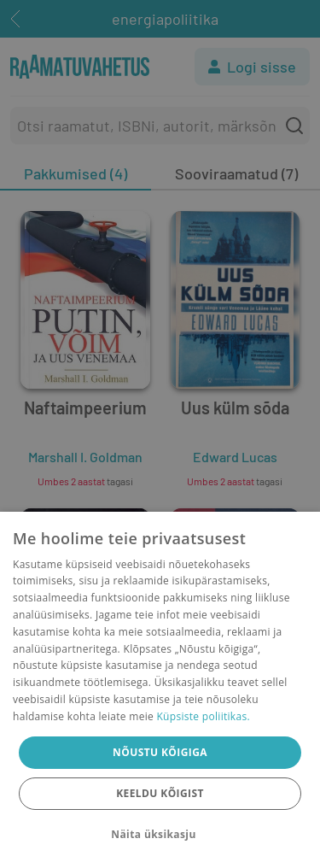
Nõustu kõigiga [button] (160, 752)
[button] (160, 835)
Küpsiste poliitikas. (203, 716)
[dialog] (160, 690)
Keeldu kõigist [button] (160, 793)
